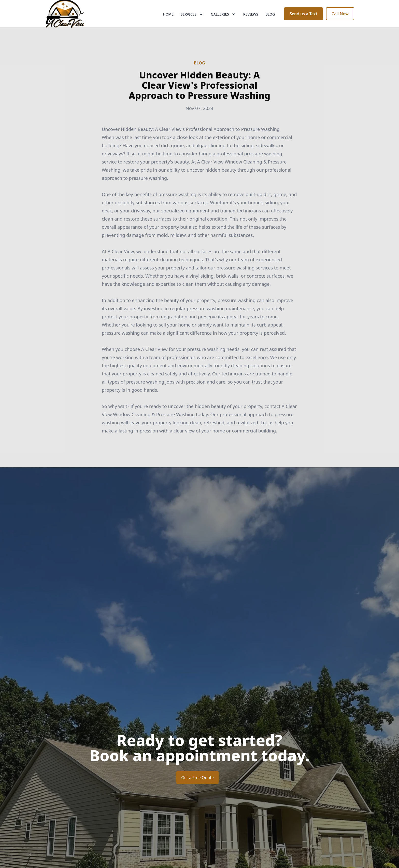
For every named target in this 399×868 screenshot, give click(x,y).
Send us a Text (303, 22)
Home (168, 23)
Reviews (251, 23)
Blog (270, 23)
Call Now (340, 22)
